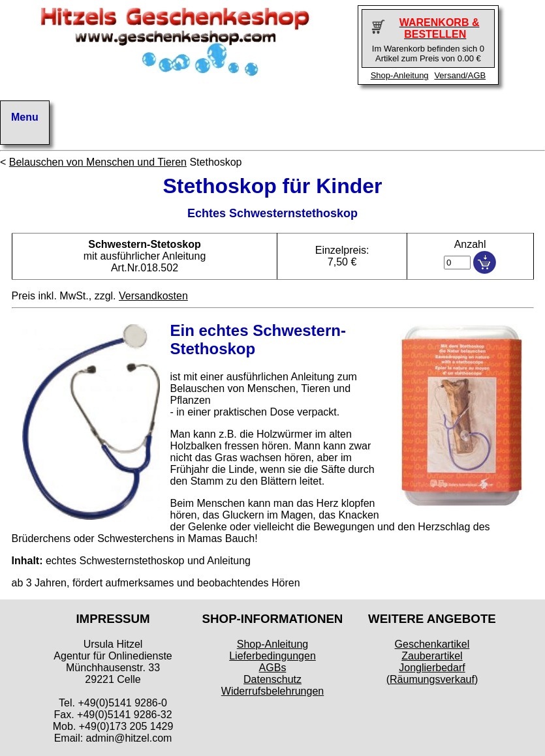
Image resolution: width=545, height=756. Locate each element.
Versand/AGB (460, 75)
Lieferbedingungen (272, 656)
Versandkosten (153, 296)
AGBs (273, 668)
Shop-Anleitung (400, 75)
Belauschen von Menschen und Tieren (98, 162)
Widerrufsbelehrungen (272, 691)
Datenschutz (272, 679)
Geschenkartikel (432, 644)
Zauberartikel (432, 656)
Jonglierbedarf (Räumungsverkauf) (432, 673)
